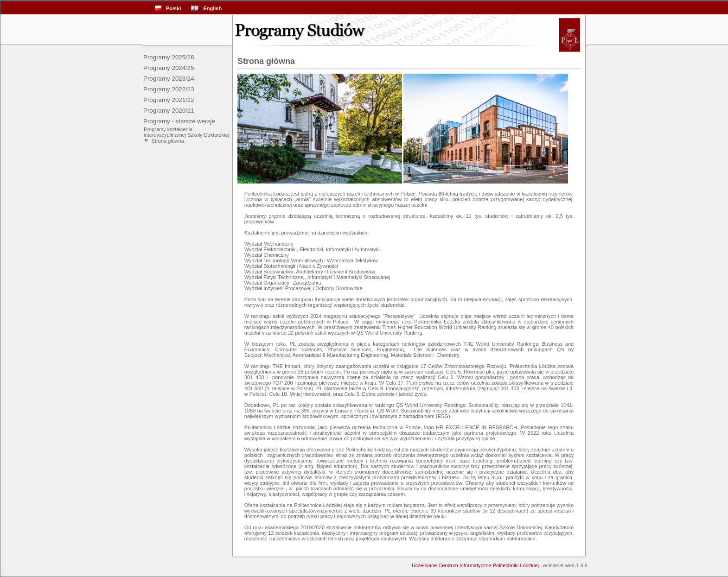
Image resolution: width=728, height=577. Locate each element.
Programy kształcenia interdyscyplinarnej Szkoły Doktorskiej (186, 132)
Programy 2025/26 (169, 57)
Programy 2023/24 (169, 79)
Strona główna (168, 141)
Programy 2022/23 (169, 89)
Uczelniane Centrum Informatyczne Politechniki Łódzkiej (475, 565)
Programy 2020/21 (169, 111)
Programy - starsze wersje (179, 121)
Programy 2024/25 (169, 68)
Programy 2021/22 (169, 100)
